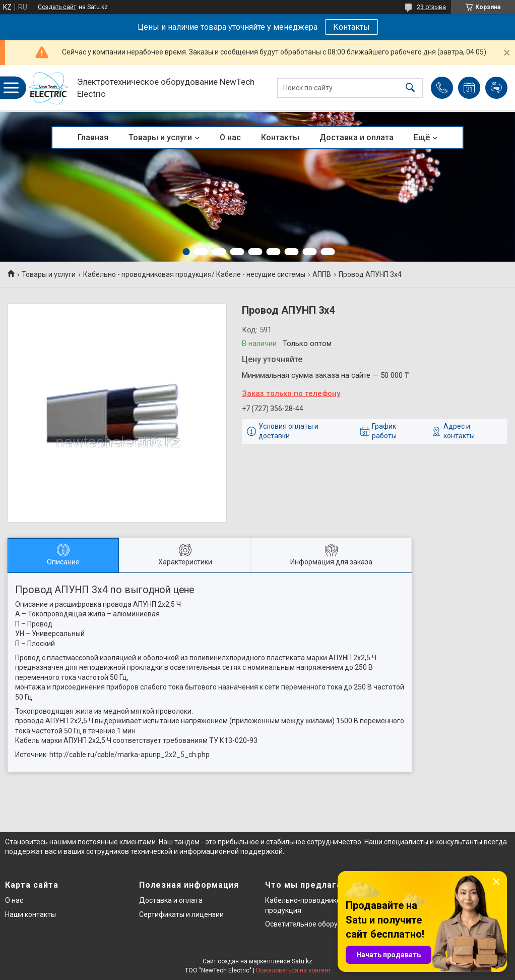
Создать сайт (57, 7)
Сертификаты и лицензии (181, 914)
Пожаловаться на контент (293, 970)
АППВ (322, 274)
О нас (230, 137)
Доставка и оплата (357, 137)
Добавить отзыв (496, 88)
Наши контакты (30, 914)
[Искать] (410, 88)
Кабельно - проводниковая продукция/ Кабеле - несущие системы (194, 274)
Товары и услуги (160, 137)
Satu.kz (302, 961)
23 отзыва (431, 7)
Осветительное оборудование (316, 924)
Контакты (351, 27)
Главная (93, 137)
